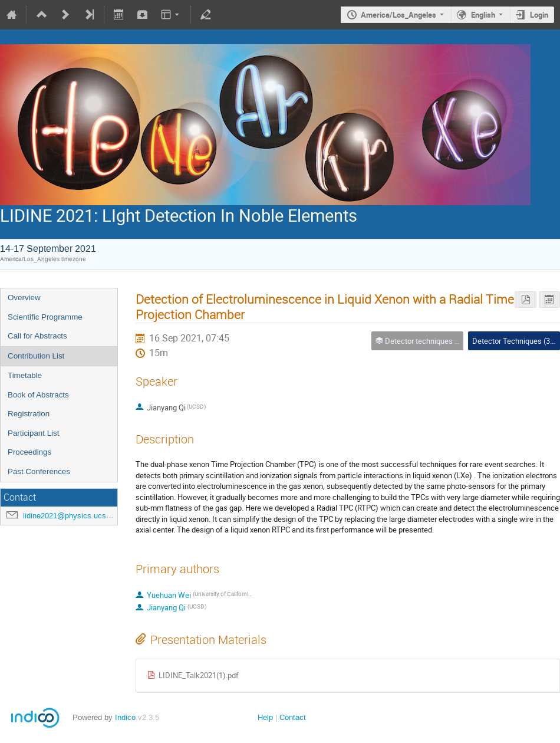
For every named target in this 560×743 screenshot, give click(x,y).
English (483, 15)
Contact (293, 717)
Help (265, 717)
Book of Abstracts (38, 395)
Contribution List (36, 356)
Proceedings (29, 452)
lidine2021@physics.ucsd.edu (74, 516)
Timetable (25, 375)
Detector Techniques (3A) (515, 341)
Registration (29, 414)
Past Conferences (39, 471)
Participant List (33, 433)
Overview (24, 297)
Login (539, 15)
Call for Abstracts (37, 336)
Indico (125, 717)
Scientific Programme (45, 317)
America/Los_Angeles (398, 15)
